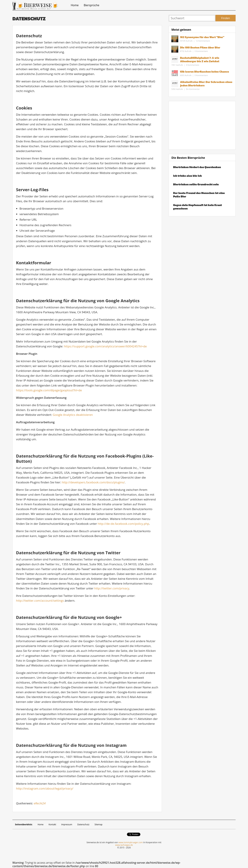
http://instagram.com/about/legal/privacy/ (45, 788)
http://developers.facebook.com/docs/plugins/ (93, 482)
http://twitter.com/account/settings (40, 601)
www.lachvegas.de (124, 845)
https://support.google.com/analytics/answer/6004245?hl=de (105, 346)
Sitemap (99, 824)
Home (75, 5)
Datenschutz (83, 824)
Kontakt (52, 824)
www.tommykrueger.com (130, 842)
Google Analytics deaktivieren (73, 415)
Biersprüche (91, 5)
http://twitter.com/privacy (112, 588)
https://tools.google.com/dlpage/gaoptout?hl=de (49, 390)
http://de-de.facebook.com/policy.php (123, 524)
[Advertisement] (202, 125)
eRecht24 (40, 803)
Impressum (67, 824)
